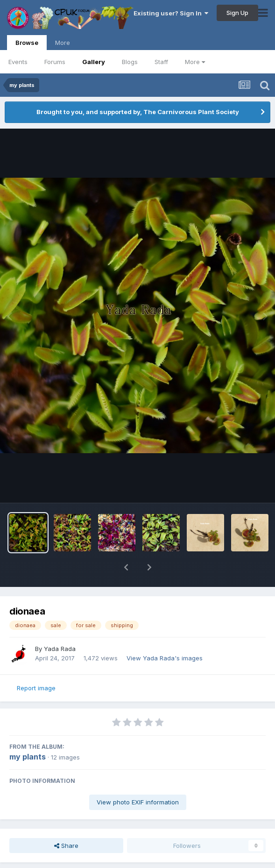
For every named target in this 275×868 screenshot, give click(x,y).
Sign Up (237, 13)
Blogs (130, 62)
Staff (161, 62)
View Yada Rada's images (165, 658)
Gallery (94, 62)
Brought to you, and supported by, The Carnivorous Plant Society (138, 112)
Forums (55, 62)
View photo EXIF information (138, 802)
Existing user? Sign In (171, 13)
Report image (36, 688)
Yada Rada (60, 649)
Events (18, 62)
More (195, 62)
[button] (126, 567)
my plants (28, 757)
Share (66, 846)
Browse (27, 44)
